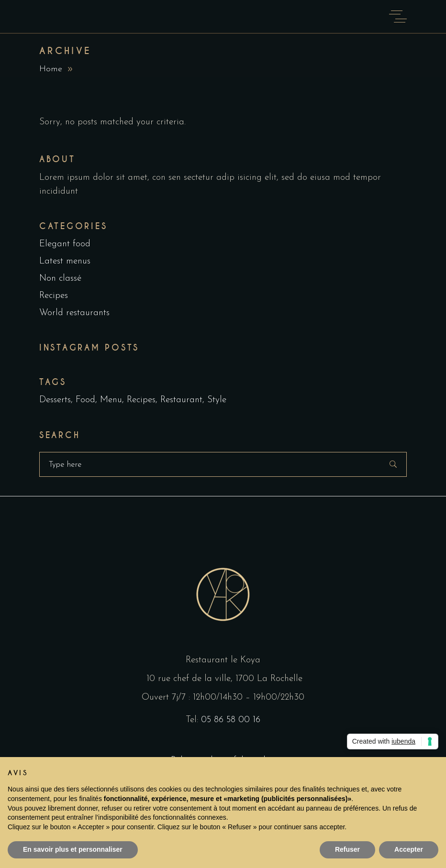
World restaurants (74, 313)
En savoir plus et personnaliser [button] (73, 849)
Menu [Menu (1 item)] (111, 400)
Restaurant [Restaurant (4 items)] (181, 400)
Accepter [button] (409, 849)
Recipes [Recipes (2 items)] (141, 400)
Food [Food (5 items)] (85, 400)
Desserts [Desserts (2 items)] (55, 400)
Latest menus (65, 261)
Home (51, 69)
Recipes (54, 296)
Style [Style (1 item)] (217, 400)
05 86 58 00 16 (231, 720)
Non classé (60, 279)
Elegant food (65, 244)
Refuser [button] (347, 849)
